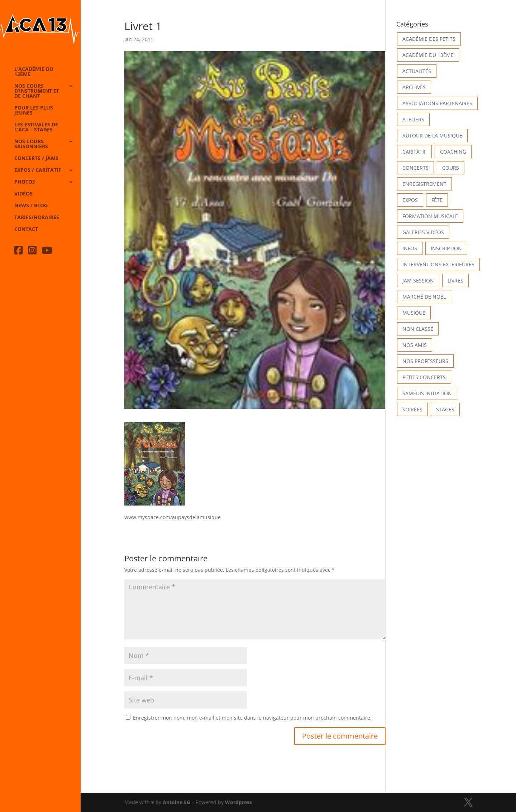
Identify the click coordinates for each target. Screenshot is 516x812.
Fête (437, 200)
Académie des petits (429, 39)
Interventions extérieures (438, 264)
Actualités (417, 71)
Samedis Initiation (427, 393)
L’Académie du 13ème (34, 72)
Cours (451, 168)
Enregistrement (424, 184)
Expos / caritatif (38, 170)
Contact (26, 229)
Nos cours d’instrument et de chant (37, 91)
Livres (455, 281)
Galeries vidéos (423, 232)
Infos (410, 248)
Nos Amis (415, 345)
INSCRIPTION (446, 248)
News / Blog (31, 206)
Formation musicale (430, 216)
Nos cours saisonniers (31, 144)
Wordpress (238, 802)
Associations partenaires (437, 103)
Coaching (453, 152)
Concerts (415, 168)
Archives (414, 87)
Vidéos (23, 194)
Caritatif (414, 152)
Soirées (412, 409)
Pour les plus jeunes (34, 111)
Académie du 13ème (428, 55)
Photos (25, 182)
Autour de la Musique (432, 136)
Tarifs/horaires (37, 218)
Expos (410, 200)
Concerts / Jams (36, 159)
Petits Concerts (424, 377)
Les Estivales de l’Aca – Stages (36, 127)
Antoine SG (176, 802)
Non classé (418, 329)
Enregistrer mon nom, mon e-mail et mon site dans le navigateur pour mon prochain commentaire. (252, 718)
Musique (414, 313)
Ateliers (413, 119)
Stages (445, 409)
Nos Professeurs (425, 361)
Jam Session (418, 281)
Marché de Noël (424, 297)
